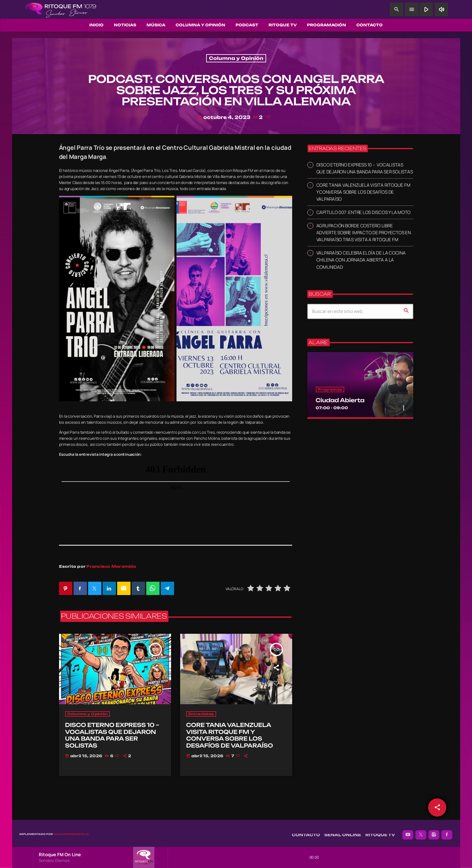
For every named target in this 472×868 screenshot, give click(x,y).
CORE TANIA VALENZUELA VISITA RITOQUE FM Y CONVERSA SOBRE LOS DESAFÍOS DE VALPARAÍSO (363, 192)
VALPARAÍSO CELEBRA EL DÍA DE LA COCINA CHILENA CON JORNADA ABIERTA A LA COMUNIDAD (361, 260)
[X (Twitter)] (421, 832)
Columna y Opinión (236, 58)
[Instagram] (434, 832)
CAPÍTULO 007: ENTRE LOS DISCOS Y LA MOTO (364, 212)
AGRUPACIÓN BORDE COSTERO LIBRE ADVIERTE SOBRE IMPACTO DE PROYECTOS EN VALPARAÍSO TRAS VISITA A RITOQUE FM (364, 233)
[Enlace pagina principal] (61, 9)
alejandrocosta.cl (72, 831)
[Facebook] (447, 832)
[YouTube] (408, 832)
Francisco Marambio (111, 566)
